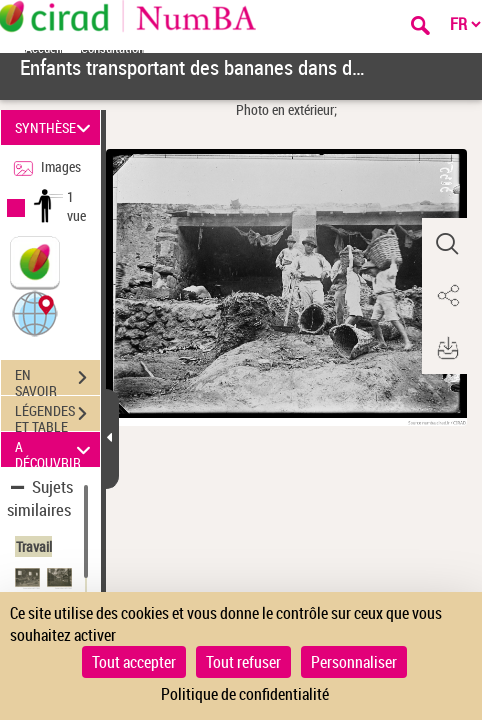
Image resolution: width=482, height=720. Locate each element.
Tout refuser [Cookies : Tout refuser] (243, 662)
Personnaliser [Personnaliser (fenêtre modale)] (354, 662)
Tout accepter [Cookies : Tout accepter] (134, 662)
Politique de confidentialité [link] (245, 694)
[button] (35, 312)
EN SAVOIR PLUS (57, 380)
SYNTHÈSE (55, 127)
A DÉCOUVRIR (55, 449)
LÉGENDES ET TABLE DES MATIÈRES (57, 416)
